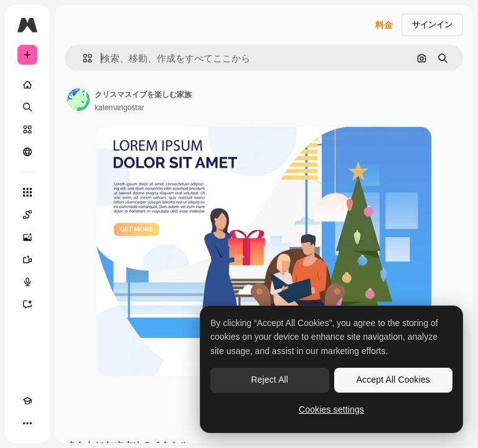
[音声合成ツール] (27, 282)
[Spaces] (27, 215)
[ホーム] (27, 85)
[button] (82, 58)
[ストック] (27, 129)
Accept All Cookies (393, 380)
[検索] (27, 107)
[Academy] (27, 401)
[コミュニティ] (27, 152)
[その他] (27, 423)
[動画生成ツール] (27, 259)
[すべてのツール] (27, 192)
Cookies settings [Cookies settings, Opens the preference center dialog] (331, 409)
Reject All (269, 380)
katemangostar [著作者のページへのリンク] (119, 108)
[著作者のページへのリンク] (78, 100)
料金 (384, 25)
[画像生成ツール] (27, 237)
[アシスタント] (27, 304)
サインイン (432, 25)
